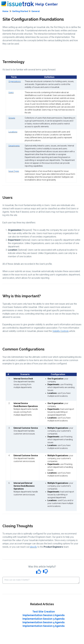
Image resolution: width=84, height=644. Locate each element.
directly (33, 547)
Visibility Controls (61, 331)
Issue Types (14, 171)
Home (5, 11)
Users (11, 92)
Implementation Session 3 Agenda (44, 619)
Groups (12, 118)
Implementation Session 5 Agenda (44, 626)
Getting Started (20, 11)
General (36, 11)
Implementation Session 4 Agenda (44, 622)
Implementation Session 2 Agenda (44, 615)
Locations (13, 132)
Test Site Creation (44, 612)
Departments (14, 146)
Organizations (15, 81)
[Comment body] (41, 580)
